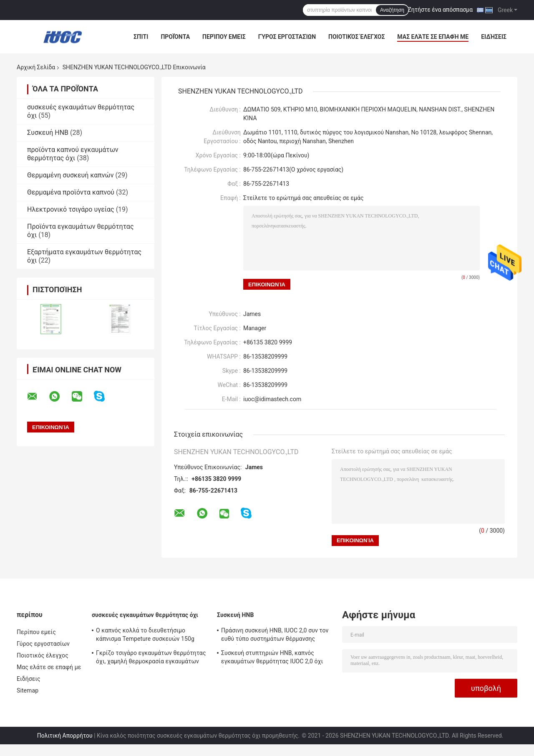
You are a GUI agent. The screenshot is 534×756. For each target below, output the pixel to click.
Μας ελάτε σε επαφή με (433, 37)
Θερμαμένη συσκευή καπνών (71, 175)
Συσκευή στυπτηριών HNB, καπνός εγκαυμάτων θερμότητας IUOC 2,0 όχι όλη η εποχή (272, 658)
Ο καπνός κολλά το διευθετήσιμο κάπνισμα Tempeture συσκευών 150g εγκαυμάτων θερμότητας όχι (145, 636)
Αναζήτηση (392, 10)
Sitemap (28, 690)
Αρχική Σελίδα (36, 67)
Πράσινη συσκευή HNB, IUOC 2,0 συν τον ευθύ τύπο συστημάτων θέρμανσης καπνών (275, 636)
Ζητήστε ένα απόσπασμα (440, 10)
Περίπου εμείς (224, 37)
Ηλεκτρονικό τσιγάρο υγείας (71, 209)
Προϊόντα (175, 37)
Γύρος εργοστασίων (287, 37)
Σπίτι (141, 37)
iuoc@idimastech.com (272, 399)
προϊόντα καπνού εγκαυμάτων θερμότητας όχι (73, 154)
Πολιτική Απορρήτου (65, 736)
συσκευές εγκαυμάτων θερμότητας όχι (145, 615)
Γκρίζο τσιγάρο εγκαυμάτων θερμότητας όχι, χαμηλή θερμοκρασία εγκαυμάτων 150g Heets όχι (151, 658)
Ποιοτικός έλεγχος (356, 37)
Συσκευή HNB (48, 133)
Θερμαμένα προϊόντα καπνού (71, 192)
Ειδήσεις (494, 37)
